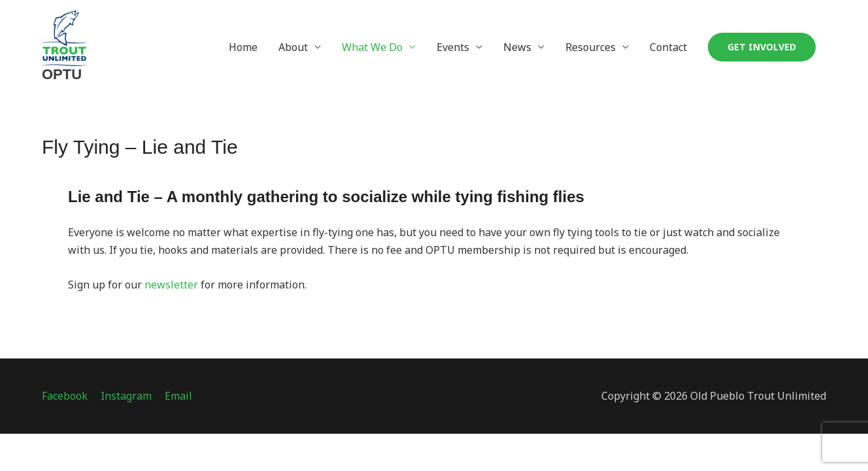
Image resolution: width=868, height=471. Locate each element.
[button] (762, 47)
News (517, 47)
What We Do (372, 47)
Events (453, 47)
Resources (591, 47)
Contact (668, 47)
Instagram (126, 396)
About (293, 47)
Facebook (65, 396)
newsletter (173, 285)
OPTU (62, 74)
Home (243, 47)
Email (178, 396)
